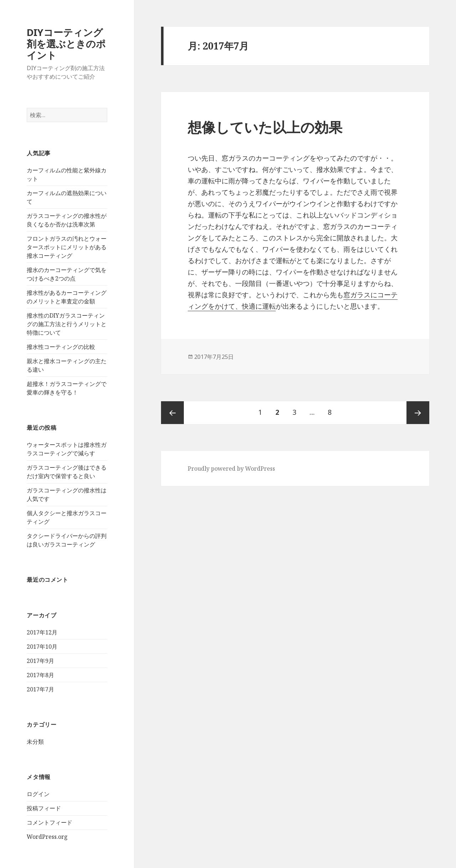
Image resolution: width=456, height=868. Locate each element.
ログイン (38, 794)
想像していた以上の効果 (265, 127)
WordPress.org (47, 837)
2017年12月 (42, 632)
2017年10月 (42, 647)
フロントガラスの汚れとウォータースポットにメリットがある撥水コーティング (67, 247)
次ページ (418, 413)
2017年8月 (40, 675)
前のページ (172, 413)
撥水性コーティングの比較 (61, 347)
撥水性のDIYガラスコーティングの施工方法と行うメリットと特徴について (67, 324)
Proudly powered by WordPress (231, 469)
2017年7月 (40, 689)
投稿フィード (44, 808)
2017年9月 (40, 661)
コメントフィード (50, 822)
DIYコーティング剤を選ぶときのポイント (66, 44)
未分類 (35, 742)
